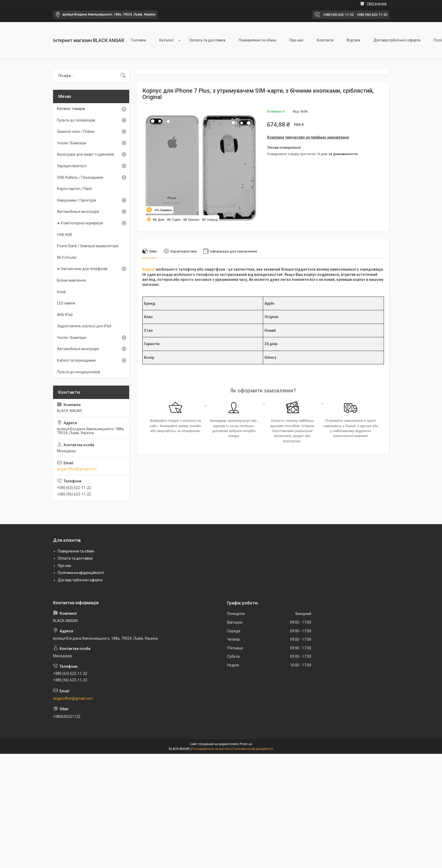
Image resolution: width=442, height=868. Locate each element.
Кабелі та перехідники (76, 360)
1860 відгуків (377, 4)
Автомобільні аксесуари (78, 212)
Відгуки (353, 40)
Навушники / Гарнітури (77, 200)
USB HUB (64, 235)
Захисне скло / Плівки (76, 131)
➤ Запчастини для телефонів (82, 269)
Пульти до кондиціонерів (79, 372)
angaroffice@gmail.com (77, 469)
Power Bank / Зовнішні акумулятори (88, 246)
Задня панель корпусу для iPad (84, 326)
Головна (138, 40)
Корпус (149, 269)
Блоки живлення (71, 280)
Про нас (297, 40)
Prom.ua (246, 744)
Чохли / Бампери (72, 143)
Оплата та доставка (207, 40)
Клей (61, 292)
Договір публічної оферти (397, 40)
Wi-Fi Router (67, 257)
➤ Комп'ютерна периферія (80, 223)
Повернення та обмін (257, 40)
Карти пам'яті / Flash (75, 189)
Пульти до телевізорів (76, 120)
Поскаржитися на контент (212, 749)
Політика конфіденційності (81, 573)
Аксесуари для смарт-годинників (86, 154)
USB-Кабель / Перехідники (80, 177)
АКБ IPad (65, 315)
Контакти (325, 40)
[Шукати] (123, 76)
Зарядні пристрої (72, 166)
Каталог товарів (71, 109)
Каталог (167, 40)
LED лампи (66, 303)
